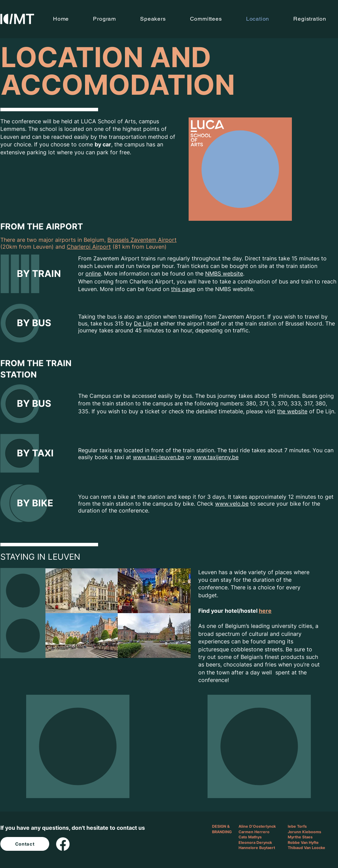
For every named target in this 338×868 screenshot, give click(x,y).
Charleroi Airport (89, 247)
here (265, 611)
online (93, 273)
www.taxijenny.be (216, 457)
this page (183, 289)
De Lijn (143, 323)
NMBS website (224, 273)
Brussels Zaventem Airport (142, 240)
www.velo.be (232, 504)
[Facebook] (63, 844)
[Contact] (25, 844)
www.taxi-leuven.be (159, 457)
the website (292, 411)
